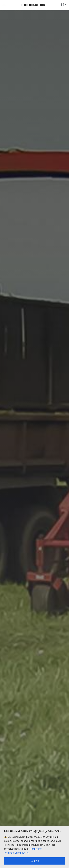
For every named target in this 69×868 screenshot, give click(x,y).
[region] (34, 847)
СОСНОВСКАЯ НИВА (33, 5)
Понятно (35, 861)
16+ (64, 5)
